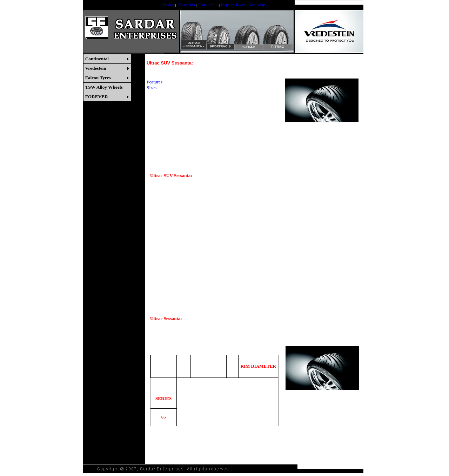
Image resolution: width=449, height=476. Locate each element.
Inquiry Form (233, 5)
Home (169, 5)
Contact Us (208, 5)
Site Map (257, 5)
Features (155, 82)
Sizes (152, 87)
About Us (186, 5)
